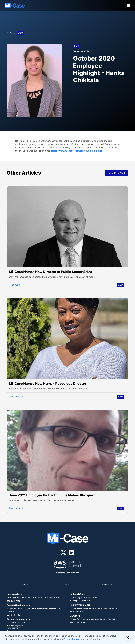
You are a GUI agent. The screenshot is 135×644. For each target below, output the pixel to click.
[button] (128, 5)
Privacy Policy (71, 639)
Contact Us (107, 584)
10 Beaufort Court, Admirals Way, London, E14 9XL (93, 619)
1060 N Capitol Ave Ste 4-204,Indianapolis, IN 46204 (84, 599)
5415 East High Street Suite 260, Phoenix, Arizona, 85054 (33, 598)
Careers (65, 584)
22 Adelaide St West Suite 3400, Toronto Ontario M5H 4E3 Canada (33, 610)
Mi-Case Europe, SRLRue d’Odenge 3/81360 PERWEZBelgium (16, 627)
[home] (15, 5)
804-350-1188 (13, 615)
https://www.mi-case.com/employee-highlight (76, 151)
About (26, 584)
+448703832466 (78, 622)
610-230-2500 (77, 612)
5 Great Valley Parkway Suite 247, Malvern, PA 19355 (94, 608)
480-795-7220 (14, 601)
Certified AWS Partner (68, 573)
